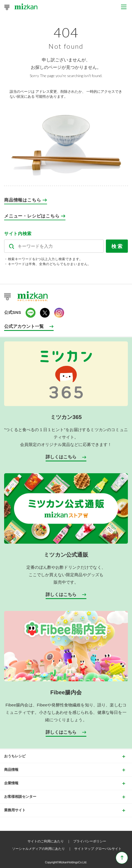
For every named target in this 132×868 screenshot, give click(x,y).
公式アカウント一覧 (24, 326)
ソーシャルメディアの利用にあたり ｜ (43, 849)
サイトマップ (84, 849)
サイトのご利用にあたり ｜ (50, 841)
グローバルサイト (108, 849)
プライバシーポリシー (90, 841)
